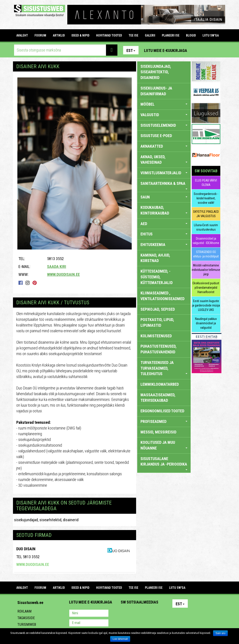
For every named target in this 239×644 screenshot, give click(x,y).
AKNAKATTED (164, 146)
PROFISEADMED (164, 421)
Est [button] (131, 50)
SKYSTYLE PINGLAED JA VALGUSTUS (206, 214)
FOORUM (40, 35)
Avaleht (22, 35)
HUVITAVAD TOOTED (109, 35)
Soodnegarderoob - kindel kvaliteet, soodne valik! (206, 198)
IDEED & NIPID (80, 35)
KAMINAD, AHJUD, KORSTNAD (155, 258)
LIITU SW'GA (211, 35)
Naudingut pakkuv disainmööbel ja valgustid (206, 323)
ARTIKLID (59, 35)
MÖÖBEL (164, 104)
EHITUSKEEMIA (164, 245)
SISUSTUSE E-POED (156, 136)
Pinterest (197, 50)
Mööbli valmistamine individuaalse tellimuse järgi (206, 270)
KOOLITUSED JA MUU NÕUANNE (164, 445)
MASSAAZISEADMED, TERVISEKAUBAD (158, 398)
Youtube (216, 50)
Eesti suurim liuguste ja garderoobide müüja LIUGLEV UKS (206, 305)
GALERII (150, 35)
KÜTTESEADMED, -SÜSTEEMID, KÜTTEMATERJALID (157, 277)
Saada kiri (57, 267)
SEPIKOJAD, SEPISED (158, 309)
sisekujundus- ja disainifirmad (156, 91)
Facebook (206, 50)
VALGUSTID (164, 115)
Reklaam (24, 611)
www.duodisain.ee (63, 274)
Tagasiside (26, 618)
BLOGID (191, 35)
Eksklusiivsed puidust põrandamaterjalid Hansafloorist (206, 288)
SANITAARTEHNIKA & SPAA (164, 185)
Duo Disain (26, 549)
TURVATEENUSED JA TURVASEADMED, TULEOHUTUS (164, 368)
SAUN (164, 197)
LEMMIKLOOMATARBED (160, 384)
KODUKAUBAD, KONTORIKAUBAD (164, 210)
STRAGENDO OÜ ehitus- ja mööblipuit (206, 254)
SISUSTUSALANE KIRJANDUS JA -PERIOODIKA (164, 463)
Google (163, 614)
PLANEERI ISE (171, 35)
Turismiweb (27, 625)
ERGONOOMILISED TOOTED (162, 411)
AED (164, 224)
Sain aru (220, 633)
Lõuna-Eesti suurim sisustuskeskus (206, 227)
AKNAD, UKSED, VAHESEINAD (164, 160)
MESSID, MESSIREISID (158, 432)
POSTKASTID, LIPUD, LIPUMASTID (157, 322)
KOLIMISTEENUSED (156, 336)
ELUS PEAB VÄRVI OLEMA (206, 183)
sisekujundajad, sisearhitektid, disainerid (46, 520)
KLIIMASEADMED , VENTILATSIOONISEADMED (162, 296)
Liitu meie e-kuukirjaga (166, 50)
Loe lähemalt (120, 639)
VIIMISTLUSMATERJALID (164, 173)
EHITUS (164, 234)
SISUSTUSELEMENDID (164, 125)
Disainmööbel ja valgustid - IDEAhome (206, 241)
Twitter (153, 614)
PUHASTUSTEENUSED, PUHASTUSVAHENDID (159, 349)
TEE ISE (133, 35)
